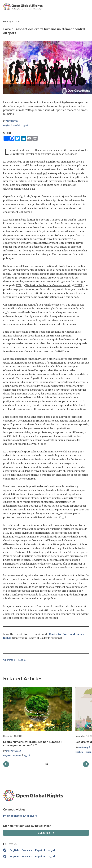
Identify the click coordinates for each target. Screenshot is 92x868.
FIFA (19, 285)
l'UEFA (78, 285)
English (7, 125)
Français (27, 850)
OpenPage (9, 660)
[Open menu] (86, 7)
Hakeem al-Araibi (62, 525)
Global (22, 660)
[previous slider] (86, 764)
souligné (42, 173)
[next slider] (6, 764)
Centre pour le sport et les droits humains (31, 452)
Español (16, 125)
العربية (25, 125)
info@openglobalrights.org (20, 816)
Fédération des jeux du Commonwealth (48, 285)
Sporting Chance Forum (53, 220)
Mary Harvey (12, 121)
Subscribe (44, 833)
